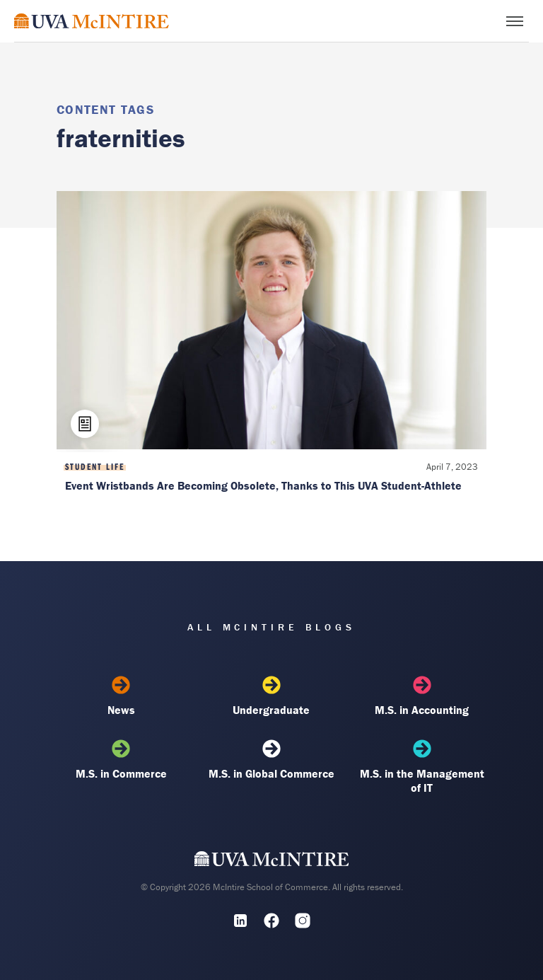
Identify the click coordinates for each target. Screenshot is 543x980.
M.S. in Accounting (422, 696)
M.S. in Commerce (121, 760)
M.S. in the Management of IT (422, 767)
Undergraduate (271, 696)
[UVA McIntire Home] (272, 862)
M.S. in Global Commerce (271, 760)
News (121, 696)
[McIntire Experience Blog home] (92, 21)
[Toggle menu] (515, 21)
